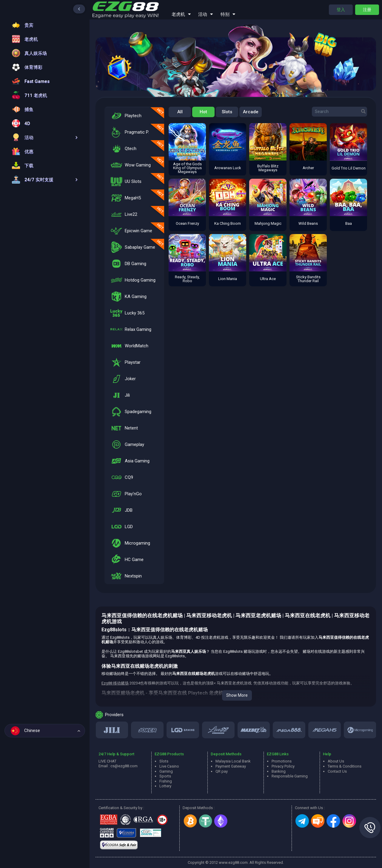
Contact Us (337, 771)
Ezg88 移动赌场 (115, 683)
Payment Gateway (231, 766)
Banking (279, 771)
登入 (341, 10)
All (180, 112)
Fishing (166, 781)
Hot (203, 112)
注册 (367, 10)
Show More (237, 695)
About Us (336, 761)
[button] (43, 137)
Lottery (165, 786)
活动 (205, 14)
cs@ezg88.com (124, 766)
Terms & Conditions (345, 766)
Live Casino (169, 766)
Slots (227, 112)
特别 (228, 14)
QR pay (222, 771)
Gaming (166, 771)
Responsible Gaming (290, 776)
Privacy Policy (283, 766)
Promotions (282, 761)
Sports (165, 776)
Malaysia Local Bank (233, 761)
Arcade (251, 112)
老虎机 (181, 14)
